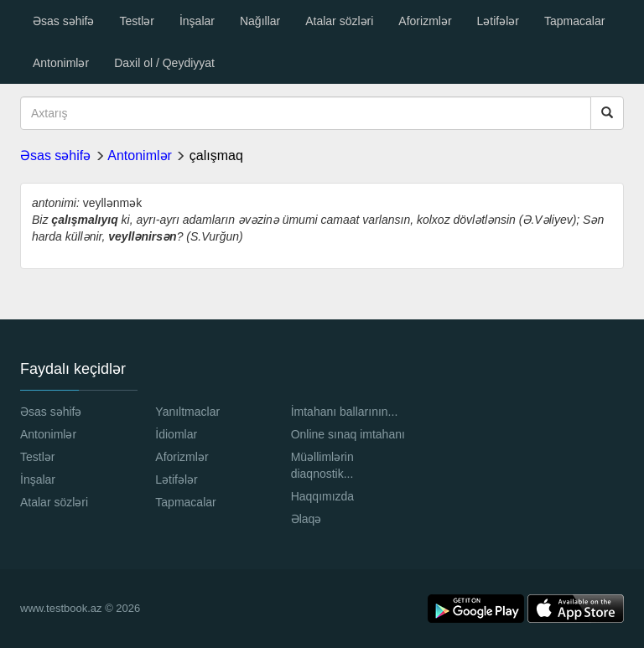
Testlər (136, 21)
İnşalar (197, 21)
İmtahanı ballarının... (345, 412)
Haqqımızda (322, 496)
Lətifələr (498, 21)
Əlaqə (306, 519)
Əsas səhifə (63, 21)
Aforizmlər (425, 21)
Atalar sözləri (339, 21)
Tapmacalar (574, 21)
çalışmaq (216, 156)
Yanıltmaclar (187, 412)
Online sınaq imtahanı (348, 434)
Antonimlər (61, 63)
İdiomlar (176, 434)
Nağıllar (260, 21)
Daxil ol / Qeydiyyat (164, 63)
